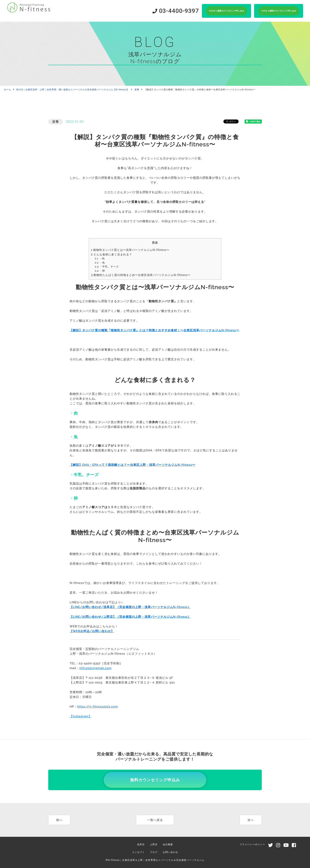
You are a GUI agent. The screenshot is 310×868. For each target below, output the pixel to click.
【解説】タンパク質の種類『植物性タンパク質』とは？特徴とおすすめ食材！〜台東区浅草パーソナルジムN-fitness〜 (154, 330)
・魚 (100, 263)
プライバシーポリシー (252, 844)
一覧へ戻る (155, 820)
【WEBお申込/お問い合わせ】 (92, 631)
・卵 (100, 271)
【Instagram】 (81, 716)
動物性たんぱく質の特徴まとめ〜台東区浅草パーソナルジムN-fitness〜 (141, 275)
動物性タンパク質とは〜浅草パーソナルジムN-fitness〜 (130, 250)
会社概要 (168, 844)
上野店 (154, 844)
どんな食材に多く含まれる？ (112, 254)
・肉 (100, 258)
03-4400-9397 (176, 11)
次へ (251, 820)
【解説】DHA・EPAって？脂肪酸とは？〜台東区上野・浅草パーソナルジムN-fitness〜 (132, 465)
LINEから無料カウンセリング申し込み (279, 11)
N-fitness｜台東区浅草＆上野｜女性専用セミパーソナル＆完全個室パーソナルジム (156, 860)
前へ (59, 820)
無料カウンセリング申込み (155, 780)
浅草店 (141, 844)
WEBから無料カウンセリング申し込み (226, 11)
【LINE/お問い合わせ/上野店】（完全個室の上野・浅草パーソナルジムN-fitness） (130, 617)
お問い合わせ (170, 852)
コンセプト (138, 852)
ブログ (154, 852)
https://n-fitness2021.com (97, 707)
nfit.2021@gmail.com (95, 668)
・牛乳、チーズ (107, 267)
